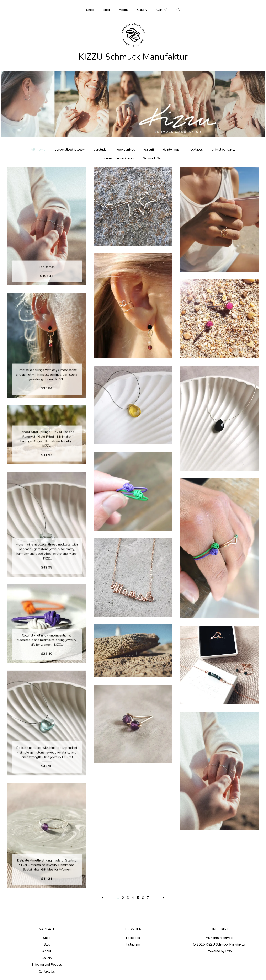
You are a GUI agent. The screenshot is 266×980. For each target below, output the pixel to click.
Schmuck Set (153, 158)
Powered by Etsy (219, 951)
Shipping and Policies (47, 965)
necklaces (196, 150)
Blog (106, 10)
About (123, 10)
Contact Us (47, 971)
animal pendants (224, 150)
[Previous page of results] (103, 898)
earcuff (149, 150)
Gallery (142, 10)
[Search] (178, 10)
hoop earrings (125, 150)
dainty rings (171, 150)
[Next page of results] (163, 898)
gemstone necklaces (119, 158)
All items (38, 150)
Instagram (133, 944)
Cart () (162, 10)
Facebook (133, 938)
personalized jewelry (70, 150)
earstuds (100, 150)
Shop (90, 10)
